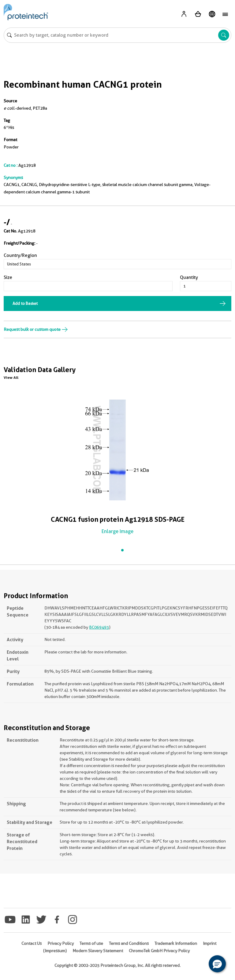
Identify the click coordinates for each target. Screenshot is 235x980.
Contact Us (32, 943)
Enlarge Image (117, 531)
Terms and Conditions (129, 943)
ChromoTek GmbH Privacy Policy (159, 951)
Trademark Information (176, 943)
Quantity (189, 277)
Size (8, 277)
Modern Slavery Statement (98, 951)
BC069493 (99, 627)
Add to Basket (25, 303)
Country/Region (20, 255)
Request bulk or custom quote (36, 329)
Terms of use (91, 943)
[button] (217, 964)
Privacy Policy (61, 943)
